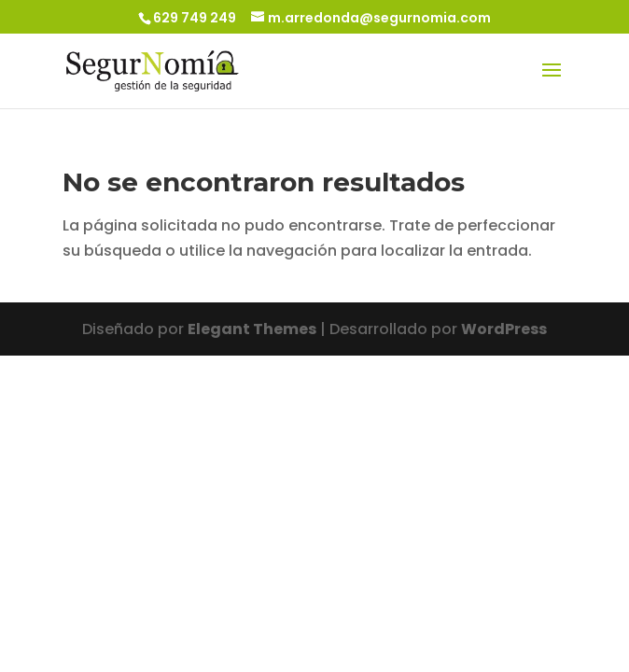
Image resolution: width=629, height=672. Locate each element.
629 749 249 (195, 18)
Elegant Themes (252, 329)
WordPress (504, 329)
